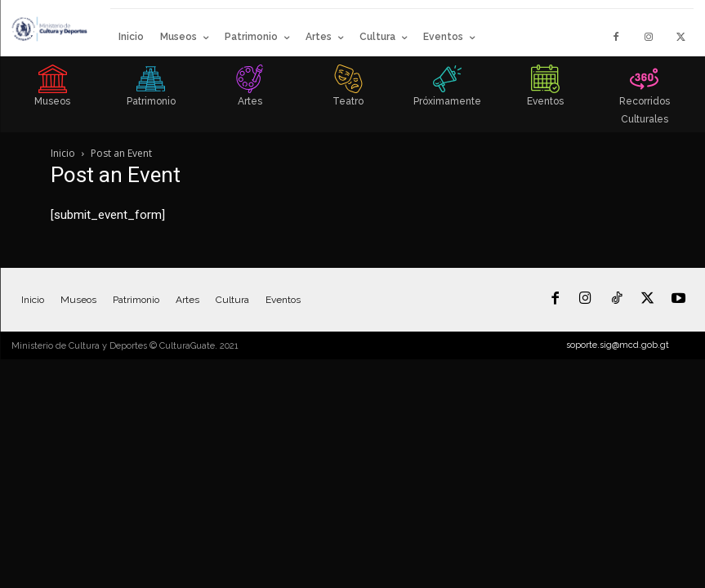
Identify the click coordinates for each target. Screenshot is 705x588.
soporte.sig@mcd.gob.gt (618, 345)
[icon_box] (52, 91)
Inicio (63, 153)
